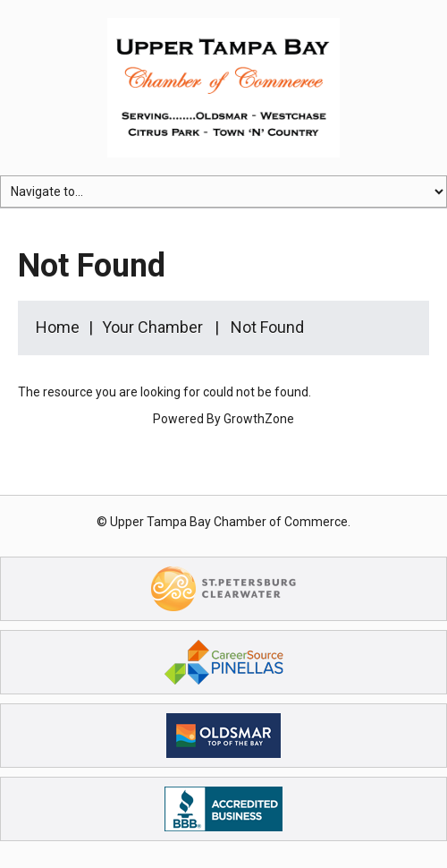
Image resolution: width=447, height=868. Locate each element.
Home (58, 327)
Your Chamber (152, 327)
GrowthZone (259, 419)
